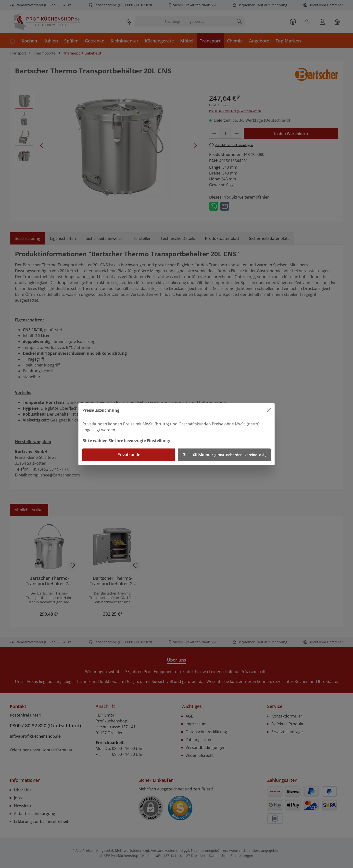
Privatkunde (129, 455)
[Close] (269, 410)
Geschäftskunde (224, 455)
